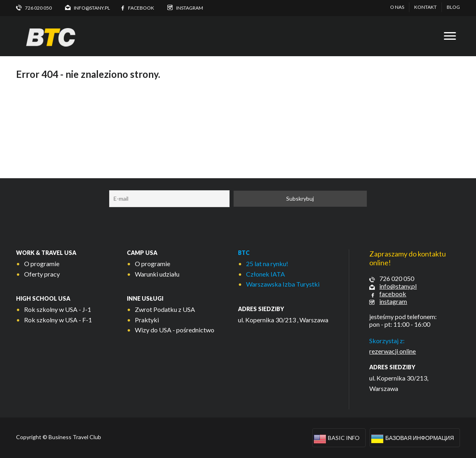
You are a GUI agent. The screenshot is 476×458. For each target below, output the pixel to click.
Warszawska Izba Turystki (283, 284)
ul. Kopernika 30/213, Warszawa (399, 383)
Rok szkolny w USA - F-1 (58, 320)
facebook (393, 294)
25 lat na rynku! (267, 264)
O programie (42, 264)
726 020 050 (397, 278)
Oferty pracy (42, 274)
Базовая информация (420, 438)
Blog (453, 7)
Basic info (344, 438)
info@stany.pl (398, 286)
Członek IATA (265, 274)
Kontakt (425, 7)
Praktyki (147, 320)
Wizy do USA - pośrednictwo (175, 330)
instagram (393, 301)
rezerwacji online (393, 351)
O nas (397, 7)
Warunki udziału (157, 274)
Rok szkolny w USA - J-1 (58, 309)
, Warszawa (313, 320)
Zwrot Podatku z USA (165, 309)
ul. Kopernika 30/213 (267, 320)
